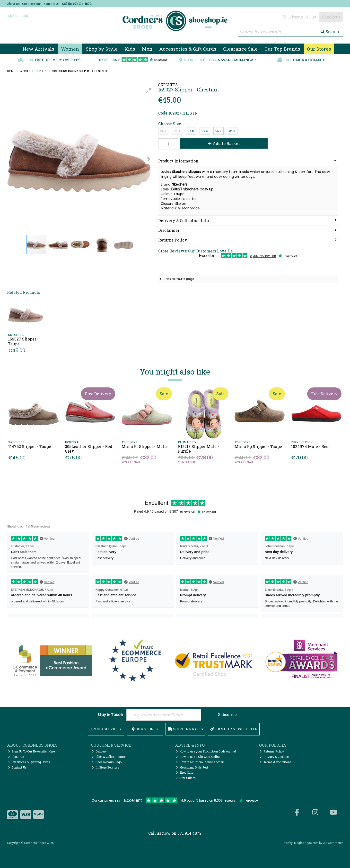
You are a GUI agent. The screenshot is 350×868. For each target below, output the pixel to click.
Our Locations (32, 4)
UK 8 (232, 131)
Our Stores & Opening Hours (29, 762)
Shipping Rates (185, 729)
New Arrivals (38, 49)
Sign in (13, 16)
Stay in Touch (110, 715)
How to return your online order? (200, 762)
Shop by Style (102, 49)
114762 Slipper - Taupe (30, 446)
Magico (299, 843)
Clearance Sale (240, 49)
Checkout (331, 17)
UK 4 (177, 131)
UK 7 (218, 131)
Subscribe (227, 714)
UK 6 (205, 131)
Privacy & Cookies (274, 757)
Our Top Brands (282, 49)
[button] (149, 91)
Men (147, 49)
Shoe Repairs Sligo (107, 762)
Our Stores (319, 49)
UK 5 (191, 131)
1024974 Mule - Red (310, 446)
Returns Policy (272, 751)
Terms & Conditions (276, 762)
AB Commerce (333, 843)
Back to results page (179, 279)
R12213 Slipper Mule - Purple (198, 449)
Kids (130, 49)
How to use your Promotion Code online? (206, 751)
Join (25, 16)
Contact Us (52, 4)
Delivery (99, 751)
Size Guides (186, 778)
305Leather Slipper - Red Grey (89, 449)
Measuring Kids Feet (192, 767)
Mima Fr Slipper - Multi (144, 446)
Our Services (106, 729)
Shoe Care (185, 772)
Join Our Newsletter (234, 729)
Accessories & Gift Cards (188, 49)
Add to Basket (224, 143)
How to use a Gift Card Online (198, 757)
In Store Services (105, 767)
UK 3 (163, 131)
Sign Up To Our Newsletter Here (31, 751)
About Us (13, 4)
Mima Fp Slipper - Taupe (258, 446)
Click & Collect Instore (109, 757)
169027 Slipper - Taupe (23, 341)
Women (70, 49)
